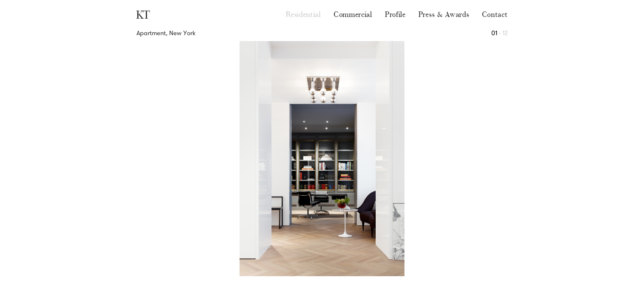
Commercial (353, 14)
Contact (495, 14)
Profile (395, 14)
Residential (303, 14)
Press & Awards (444, 14)
